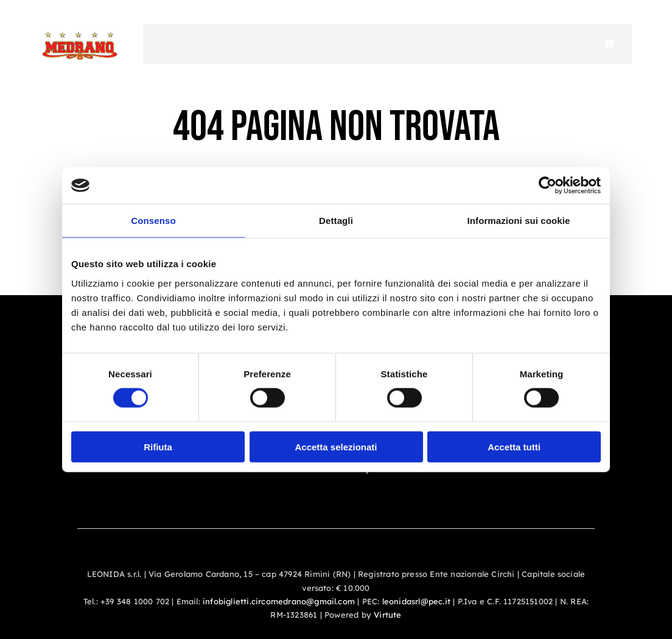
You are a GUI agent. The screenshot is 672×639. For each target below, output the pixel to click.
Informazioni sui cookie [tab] (519, 221)
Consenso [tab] (153, 221)
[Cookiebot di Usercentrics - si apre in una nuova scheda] (548, 186)
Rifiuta (158, 446)
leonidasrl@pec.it (416, 601)
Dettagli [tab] (336, 221)
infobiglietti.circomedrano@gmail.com (279, 601)
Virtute (387, 615)
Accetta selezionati (336, 446)
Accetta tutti (514, 446)
